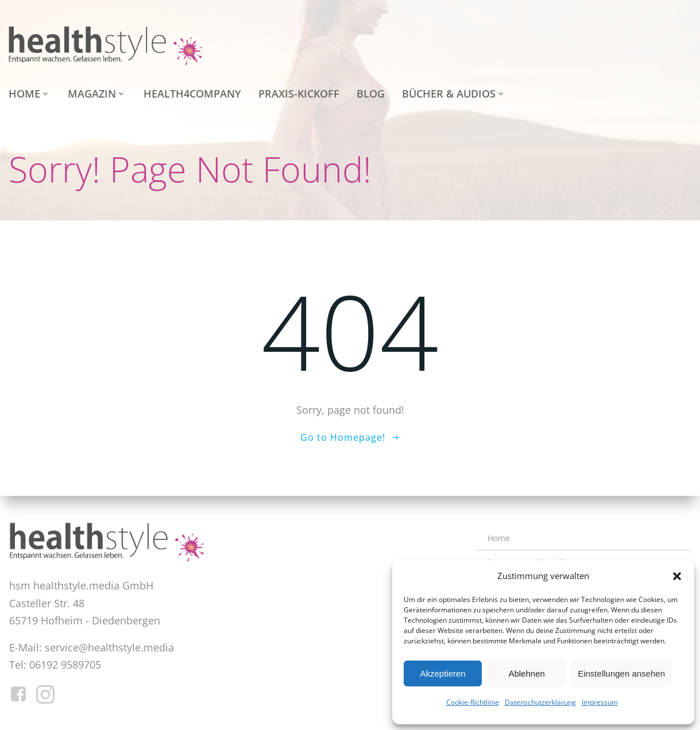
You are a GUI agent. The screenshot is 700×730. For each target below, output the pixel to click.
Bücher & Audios (454, 94)
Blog (371, 94)
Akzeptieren (442, 673)
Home (30, 94)
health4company (192, 94)
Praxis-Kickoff (299, 94)
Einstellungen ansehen (621, 673)
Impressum (600, 702)
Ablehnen (526, 673)
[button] (677, 576)
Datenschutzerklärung (540, 702)
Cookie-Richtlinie (473, 702)
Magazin (97, 94)
